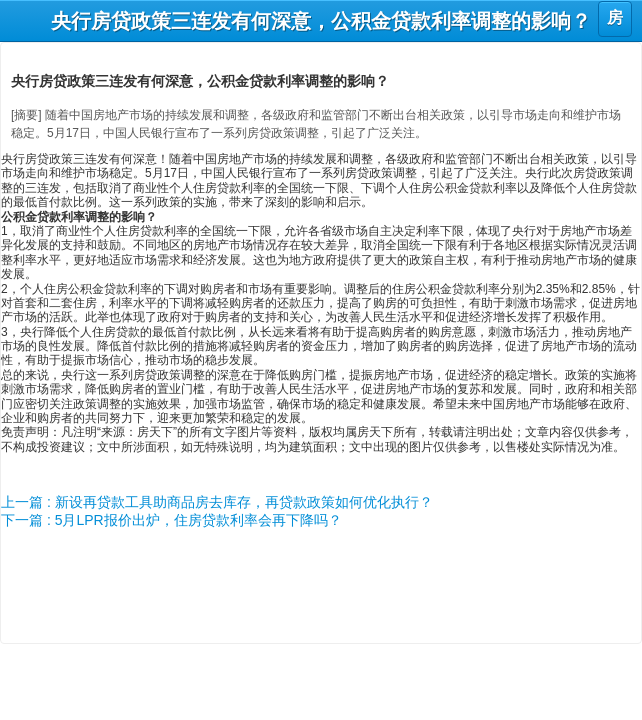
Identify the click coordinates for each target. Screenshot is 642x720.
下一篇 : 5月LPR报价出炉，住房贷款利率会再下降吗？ (171, 520)
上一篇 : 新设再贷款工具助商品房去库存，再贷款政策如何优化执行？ (217, 502)
